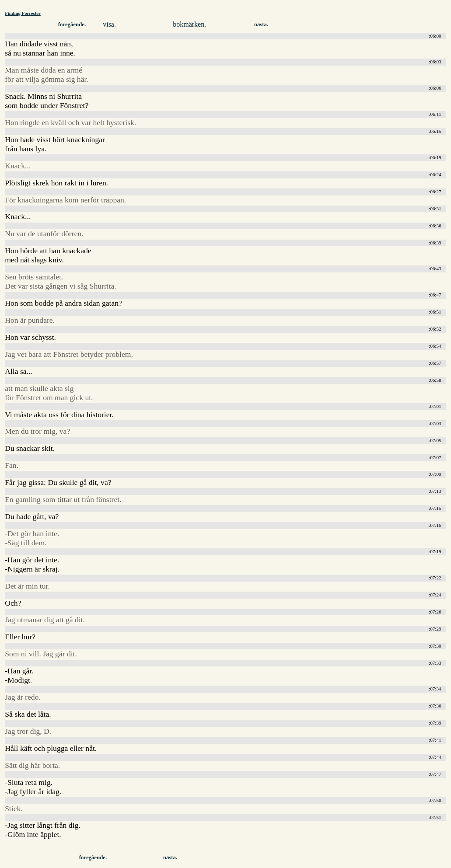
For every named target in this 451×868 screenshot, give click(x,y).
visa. (109, 24)
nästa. (261, 24)
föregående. (72, 24)
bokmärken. (189, 24)
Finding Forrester (23, 13)
